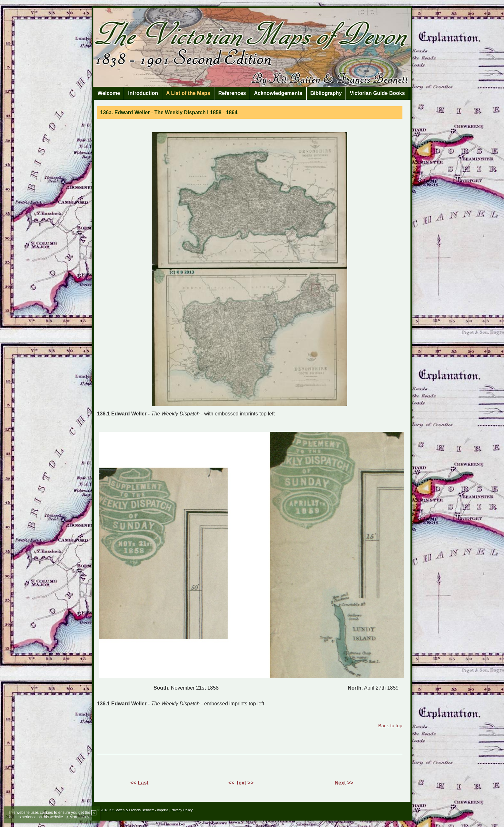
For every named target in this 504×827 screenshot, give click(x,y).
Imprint (162, 810)
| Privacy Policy (181, 810)
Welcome (109, 93)
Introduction (143, 93)
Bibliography (326, 93)
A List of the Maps (188, 93)
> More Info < (78, 817)
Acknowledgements (278, 93)
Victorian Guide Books (377, 93)
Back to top (390, 725)
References (232, 93)
